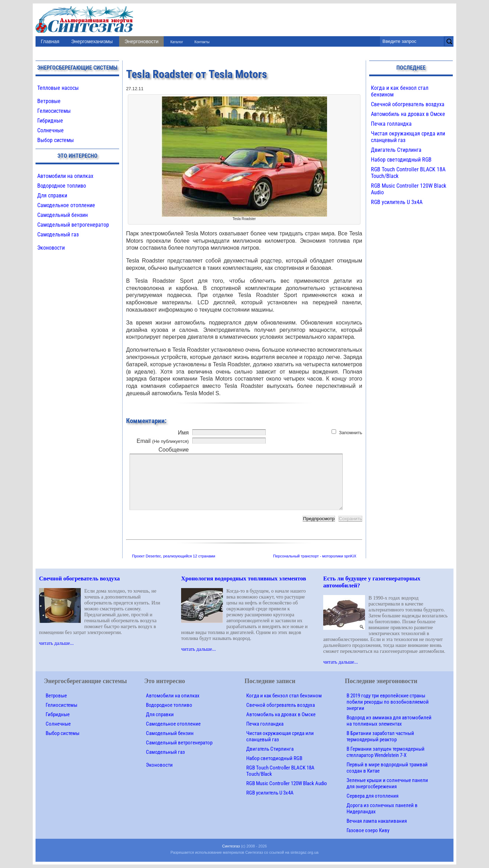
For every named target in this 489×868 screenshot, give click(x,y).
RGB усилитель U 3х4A (397, 202)
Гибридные (50, 121)
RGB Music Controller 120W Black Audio (287, 783)
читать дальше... (56, 643)
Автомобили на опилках (65, 176)
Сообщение (174, 450)
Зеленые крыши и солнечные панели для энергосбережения (387, 783)
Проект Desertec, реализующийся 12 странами (174, 556)
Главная (50, 41)
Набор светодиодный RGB (401, 160)
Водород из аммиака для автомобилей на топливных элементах (389, 721)
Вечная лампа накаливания (377, 821)
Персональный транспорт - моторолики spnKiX (315, 556)
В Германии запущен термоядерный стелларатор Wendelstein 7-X (386, 752)
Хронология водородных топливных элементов (244, 578)
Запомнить (351, 433)
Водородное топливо (62, 186)
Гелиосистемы (54, 111)
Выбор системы (56, 140)
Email (163, 441)
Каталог (177, 42)
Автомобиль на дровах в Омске (408, 114)
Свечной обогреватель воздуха (408, 104)
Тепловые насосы (58, 88)
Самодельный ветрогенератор (73, 225)
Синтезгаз (231, 846)
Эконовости (51, 248)
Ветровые (49, 101)
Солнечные (51, 130)
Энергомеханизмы (92, 41)
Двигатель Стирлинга (396, 150)
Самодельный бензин (63, 215)
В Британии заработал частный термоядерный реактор (380, 736)
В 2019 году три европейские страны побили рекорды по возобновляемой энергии (388, 702)
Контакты (202, 42)
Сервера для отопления (372, 796)
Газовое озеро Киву (368, 830)
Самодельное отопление (66, 205)
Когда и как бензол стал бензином (284, 696)
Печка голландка (391, 124)
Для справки (52, 196)
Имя (183, 433)
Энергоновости (141, 41)
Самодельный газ (58, 234)
